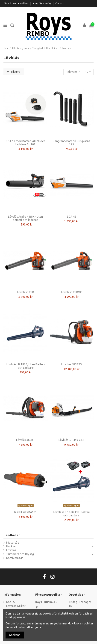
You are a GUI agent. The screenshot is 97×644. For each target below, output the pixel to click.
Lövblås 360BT (26, 440)
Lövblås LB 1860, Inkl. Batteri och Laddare (72, 514)
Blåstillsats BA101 (25, 512)
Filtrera (14, 72)
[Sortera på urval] (73, 72)
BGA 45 (72, 217)
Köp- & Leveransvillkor (16, 3)
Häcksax (11, 546)
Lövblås (11, 550)
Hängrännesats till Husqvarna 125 (72, 143)
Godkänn (15, 635)
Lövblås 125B (26, 292)
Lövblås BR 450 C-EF (71, 440)
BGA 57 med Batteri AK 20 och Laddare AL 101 (25, 143)
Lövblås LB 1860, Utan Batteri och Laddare (26, 366)
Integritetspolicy (42, 3)
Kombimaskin (15, 558)
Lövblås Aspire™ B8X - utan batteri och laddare (25, 218)
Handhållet (12, 535)
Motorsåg (13, 543)
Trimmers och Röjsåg (20, 554)
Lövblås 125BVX (71, 292)
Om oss (60, 3)
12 (88, 72)
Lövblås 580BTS (71, 364)
